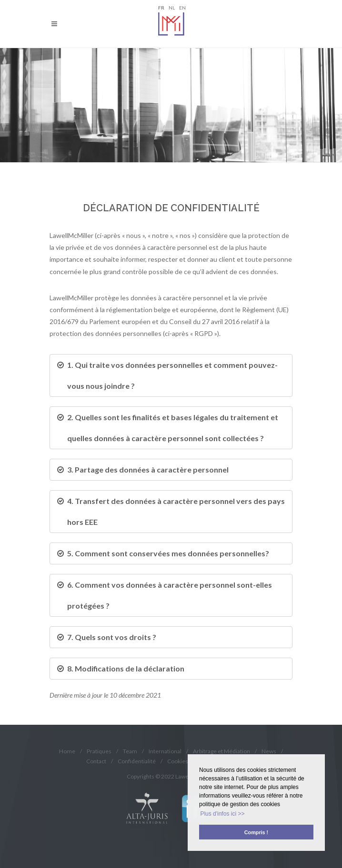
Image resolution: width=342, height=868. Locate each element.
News (269, 751)
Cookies (178, 761)
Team (130, 751)
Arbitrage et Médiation (221, 751)
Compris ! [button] (256, 832)
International (165, 751)
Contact (96, 761)
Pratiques (99, 751)
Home (67, 751)
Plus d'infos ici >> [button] (222, 814)
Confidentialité (137, 761)
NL (172, 7)
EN (182, 7)
